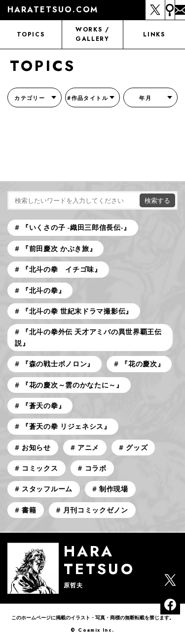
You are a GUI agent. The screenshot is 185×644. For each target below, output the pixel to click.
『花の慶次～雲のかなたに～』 (73, 385)
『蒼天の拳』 (43, 405)
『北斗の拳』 (43, 290)
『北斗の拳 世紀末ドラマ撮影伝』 (77, 311)
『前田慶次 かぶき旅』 (59, 248)
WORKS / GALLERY (92, 34)
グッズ (137, 447)
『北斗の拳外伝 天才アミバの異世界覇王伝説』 (88, 337)
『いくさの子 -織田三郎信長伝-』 (76, 227)
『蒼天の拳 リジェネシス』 (66, 426)
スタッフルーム (47, 489)
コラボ (96, 468)
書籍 (29, 510)
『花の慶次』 (143, 364)
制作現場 (114, 489)
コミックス (40, 468)
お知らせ (36, 447)
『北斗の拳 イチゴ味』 (62, 269)
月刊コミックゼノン (96, 510)
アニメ (88, 447)
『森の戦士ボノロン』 (58, 364)
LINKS (154, 34)
